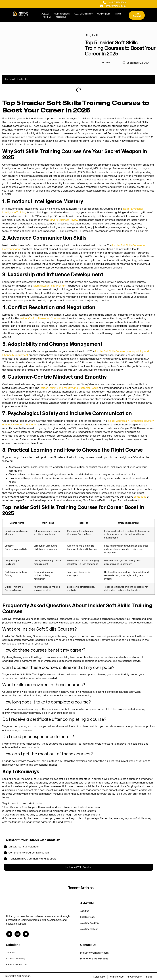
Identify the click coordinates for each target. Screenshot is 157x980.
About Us (47, 17)
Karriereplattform (62, 14)
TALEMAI (45, 14)
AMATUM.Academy (83, 14)
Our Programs (104, 14)
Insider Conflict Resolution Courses (40, 319)
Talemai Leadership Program (49, 286)
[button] (151, 79)
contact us (140, 497)
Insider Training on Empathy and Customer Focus (69, 388)
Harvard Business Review (63, 220)
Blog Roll (91, 35)
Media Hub (61, 17)
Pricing (118, 14)
